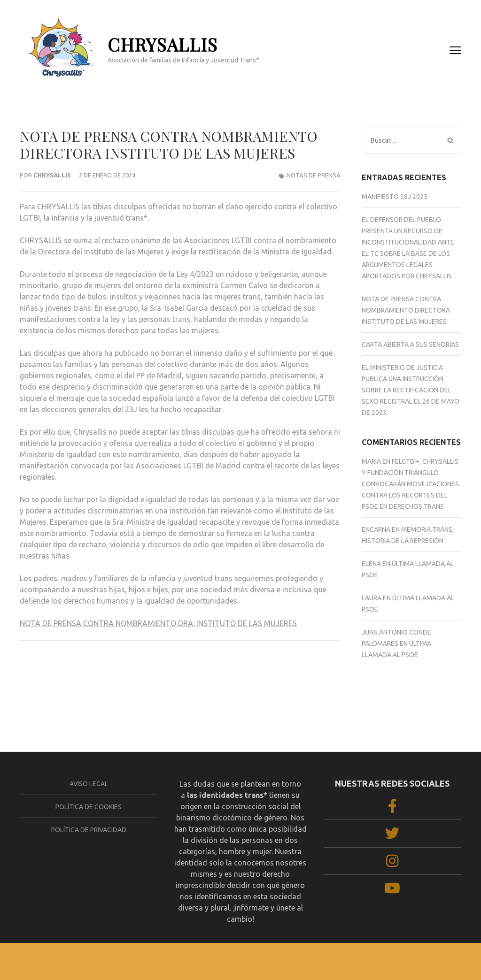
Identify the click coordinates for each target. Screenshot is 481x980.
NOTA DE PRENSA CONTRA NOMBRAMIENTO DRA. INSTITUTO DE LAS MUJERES (158, 623)
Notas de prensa (314, 175)
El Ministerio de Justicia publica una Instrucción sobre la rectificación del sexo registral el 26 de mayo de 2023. (411, 390)
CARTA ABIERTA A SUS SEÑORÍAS (78, 674)
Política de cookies (89, 807)
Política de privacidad (89, 830)
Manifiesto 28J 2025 (395, 197)
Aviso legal (89, 784)
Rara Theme (251, 961)
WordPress (334, 961)
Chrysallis (52, 175)
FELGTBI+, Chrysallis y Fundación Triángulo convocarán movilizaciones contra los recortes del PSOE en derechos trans (410, 484)
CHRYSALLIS (163, 44)
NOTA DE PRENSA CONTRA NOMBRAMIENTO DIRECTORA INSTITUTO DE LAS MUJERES (406, 310)
